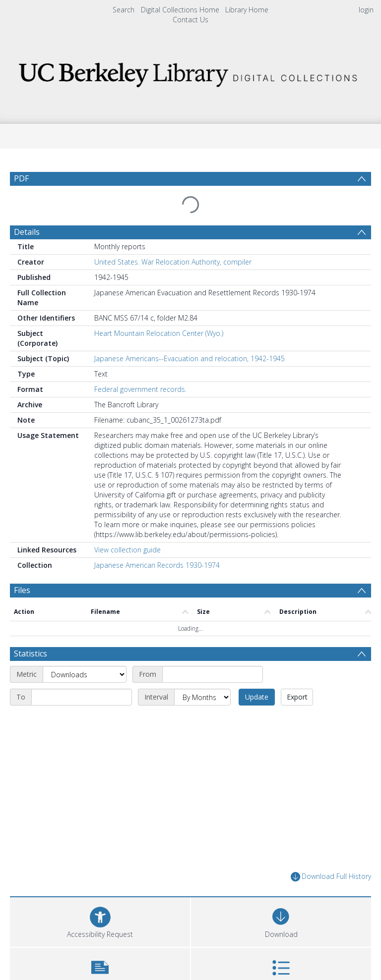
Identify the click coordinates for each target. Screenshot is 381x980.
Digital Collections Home (180, 10)
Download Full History (331, 858)
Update (257, 679)
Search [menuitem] (124, 10)
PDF (21, 178)
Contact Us (190, 20)
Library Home (247, 10)
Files (22, 572)
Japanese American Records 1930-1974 (157, 547)
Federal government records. (140, 371)
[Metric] (85, 656)
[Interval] (202, 679)
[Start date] (213, 656)
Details (27, 214)
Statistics (31, 635)
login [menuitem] (366, 10)
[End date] (82, 679)
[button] (100, 953)
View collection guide (127, 531)
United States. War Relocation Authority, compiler (173, 244)
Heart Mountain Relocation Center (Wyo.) (159, 315)
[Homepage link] (190, 72)
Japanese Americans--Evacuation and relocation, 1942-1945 (190, 340)
